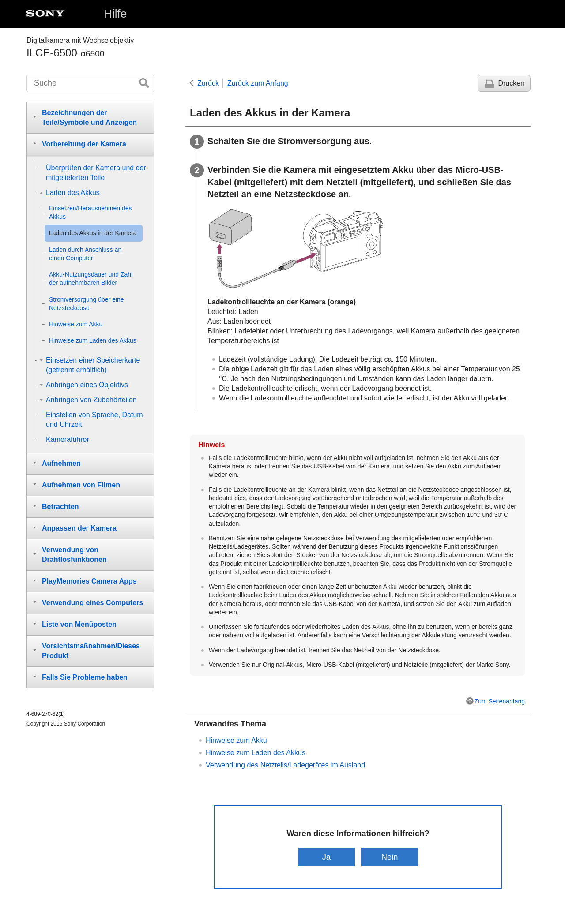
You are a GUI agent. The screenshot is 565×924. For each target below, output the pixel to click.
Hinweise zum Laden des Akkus (256, 753)
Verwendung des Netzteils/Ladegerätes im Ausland (285, 765)
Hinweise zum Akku (236, 740)
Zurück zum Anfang (258, 83)
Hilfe (115, 14)
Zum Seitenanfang (500, 701)
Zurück (208, 83)
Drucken (511, 83)
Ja (326, 857)
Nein (390, 857)
